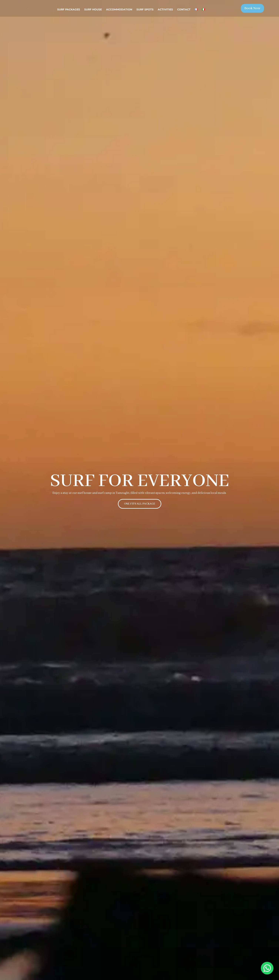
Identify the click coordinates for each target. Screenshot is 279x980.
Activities (165, 9)
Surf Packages (69, 9)
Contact (184, 9)
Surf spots (145, 9)
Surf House (93, 9)
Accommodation (119, 9)
